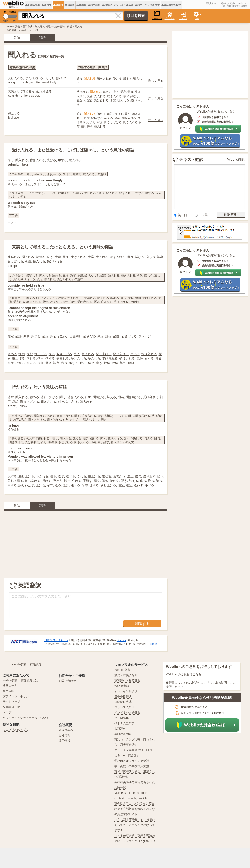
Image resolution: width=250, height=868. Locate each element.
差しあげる (33, 481)
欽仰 (115, 363)
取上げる (18, 358)
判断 (27, 336)
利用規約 (8, 691)
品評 (18, 336)
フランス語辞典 (124, 707)
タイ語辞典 (122, 718)
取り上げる (64, 354)
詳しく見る (156, 81)
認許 (140, 358)
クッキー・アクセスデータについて (26, 718)
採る (52, 354)
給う (160, 476)
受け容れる (110, 358)
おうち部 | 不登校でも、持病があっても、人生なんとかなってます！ (135, 825)
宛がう (58, 481)
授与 (138, 476)
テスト (12, 223)
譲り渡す (149, 476)
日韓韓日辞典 (123, 702)
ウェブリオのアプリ (16, 729)
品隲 (116, 336)
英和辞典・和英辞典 (34, 26)
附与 (151, 481)
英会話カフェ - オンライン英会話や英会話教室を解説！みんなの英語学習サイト (135, 809)
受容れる (63, 358)
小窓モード (157, 15)
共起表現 (70, 5)
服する (31, 363)
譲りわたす (26, 485)
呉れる (77, 481)
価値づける (129, 336)
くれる (82, 476)
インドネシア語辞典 (127, 712)
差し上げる (26, 476)
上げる (41, 485)
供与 (143, 481)
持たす (115, 481)
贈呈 (121, 485)
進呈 (129, 485)
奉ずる (12, 485)
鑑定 (11, 336)
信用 (41, 358)
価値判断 (75, 336)
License (121, 640)
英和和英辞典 (33, 5)
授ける (47, 481)
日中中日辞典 (123, 696)
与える (133, 481)
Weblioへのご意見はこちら (184, 674)
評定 (109, 336)
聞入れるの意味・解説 (60, 26)
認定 (56, 363)
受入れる (94, 358)
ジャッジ (145, 336)
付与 (85, 485)
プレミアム (170, 18)
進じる (70, 476)
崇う (99, 363)
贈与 (67, 481)
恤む (66, 485)
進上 (130, 476)
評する (36, 336)
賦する (12, 476)
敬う (64, 363)
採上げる (41, 354)
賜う (124, 481)
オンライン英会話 (123, 5)
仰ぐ (91, 363)
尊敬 (123, 363)
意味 (17, 37)
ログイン (183, 18)
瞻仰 (131, 363)
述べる (75, 485)
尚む (83, 363)
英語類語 (58, 5)
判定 (100, 336)
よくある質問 (218, 682)
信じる (31, 358)
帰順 (41, 363)
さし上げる (108, 485)
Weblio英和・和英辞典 (26, 664)
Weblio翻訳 (236, 159)
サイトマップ (11, 702)
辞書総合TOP (11, 707)
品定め (63, 336)
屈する (149, 358)
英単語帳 (81, 5)
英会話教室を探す (171, 5)
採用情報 (64, 741)
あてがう (119, 476)
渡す (61, 476)
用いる (135, 354)
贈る (53, 476)
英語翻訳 (107, 5)
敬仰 (107, 363)
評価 (53, 336)
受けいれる (127, 358)
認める (12, 354)
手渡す (88, 481)
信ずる (50, 358)
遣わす (138, 485)
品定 (45, 336)
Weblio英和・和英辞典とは (20, 680)
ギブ (50, 485)
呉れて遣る (15, 481)
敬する (74, 363)
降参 (159, 358)
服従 (11, 363)
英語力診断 (94, 5)
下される (42, 476)
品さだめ (90, 336)
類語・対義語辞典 (126, 675)
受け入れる (78, 358)
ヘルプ (7, 712)
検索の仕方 (10, 686)
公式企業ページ (69, 730)
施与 (159, 481)
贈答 (105, 481)
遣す (97, 481)
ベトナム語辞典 (124, 723)
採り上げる (104, 354)
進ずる (94, 485)
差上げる (94, 476)
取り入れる (121, 354)
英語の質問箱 (123, 734)
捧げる (149, 485)
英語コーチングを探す (147, 5)
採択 (30, 354)
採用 (22, 354)
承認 (49, 363)
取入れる (88, 354)
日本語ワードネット (56, 640)
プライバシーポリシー (17, 696)
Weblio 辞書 (13, 26)
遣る (58, 485)
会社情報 (64, 735)
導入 (77, 354)
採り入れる (149, 354)
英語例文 (47, 5)
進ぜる (107, 476)
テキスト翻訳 (191, 159)
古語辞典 (120, 729)
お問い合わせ (67, 681)
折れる (20, 363)
